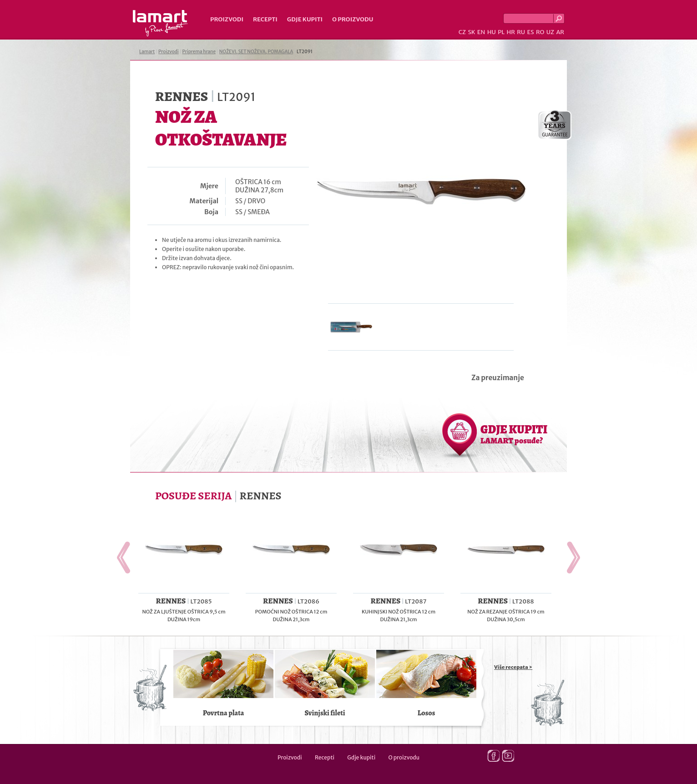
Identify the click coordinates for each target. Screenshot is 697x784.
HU (492, 32)
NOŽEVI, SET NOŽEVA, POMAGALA (256, 52)
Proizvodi (227, 19)
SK (471, 32)
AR (560, 32)
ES (531, 32)
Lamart (160, 23)
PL (501, 32)
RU (521, 32)
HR (510, 32)
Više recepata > (513, 667)
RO (540, 32)
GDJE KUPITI (514, 434)
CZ (462, 32)
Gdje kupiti (305, 19)
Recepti (265, 19)
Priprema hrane (199, 52)
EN (481, 32)
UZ (550, 32)
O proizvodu (353, 19)
